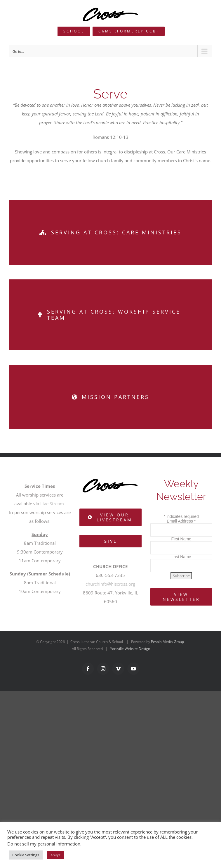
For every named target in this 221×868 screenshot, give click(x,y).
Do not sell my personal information (44, 844)
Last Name (181, 557)
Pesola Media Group (167, 642)
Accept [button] (55, 855)
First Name (181, 539)
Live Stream (52, 504)
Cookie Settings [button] (26, 855)
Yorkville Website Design (130, 649)
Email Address (181, 521)
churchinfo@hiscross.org (110, 584)
